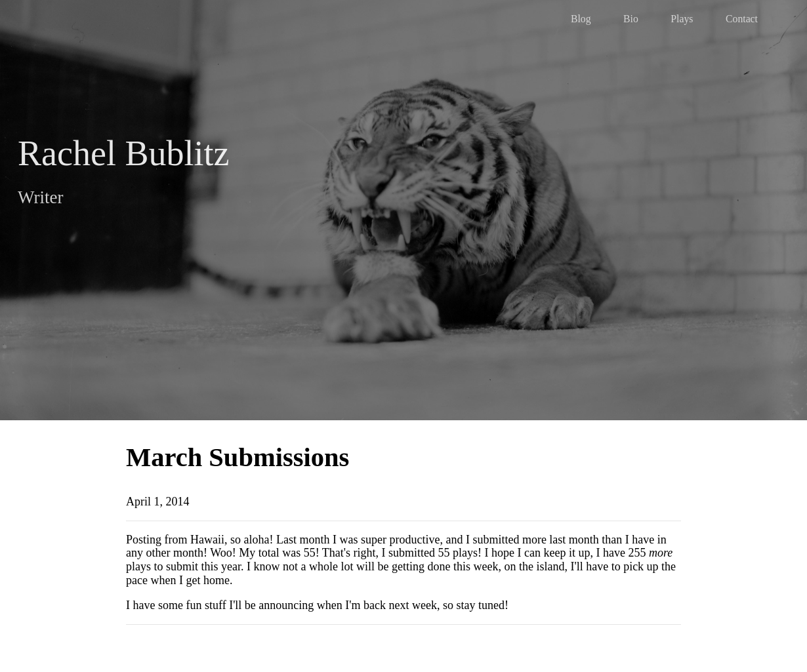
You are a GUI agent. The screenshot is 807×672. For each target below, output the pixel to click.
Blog (581, 19)
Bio (631, 19)
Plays (682, 19)
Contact (742, 19)
